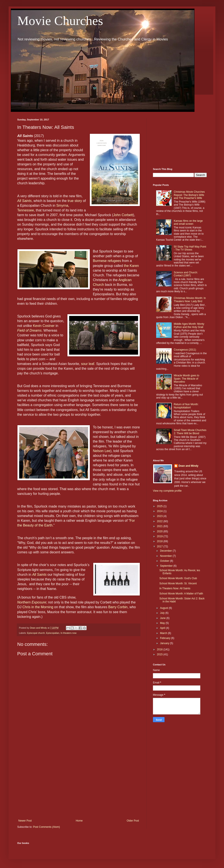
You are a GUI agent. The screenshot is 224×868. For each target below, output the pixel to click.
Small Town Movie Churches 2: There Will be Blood (190, 432)
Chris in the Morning (38, 607)
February (166, 638)
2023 (160, 516)
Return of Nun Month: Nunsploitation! (186, 406)
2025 (160, 506)
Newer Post (25, 821)
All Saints (24, 201)
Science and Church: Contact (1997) (186, 274)
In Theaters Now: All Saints (175, 588)
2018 (160, 541)
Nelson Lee (102, 451)
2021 (160, 526)
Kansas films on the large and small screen (188, 222)
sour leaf (88, 364)
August (164, 608)
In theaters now (68, 633)
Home (79, 821)
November (166, 556)
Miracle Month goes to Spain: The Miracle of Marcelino (187, 379)
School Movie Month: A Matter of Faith (181, 594)
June (163, 618)
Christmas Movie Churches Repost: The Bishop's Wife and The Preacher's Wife (189, 195)
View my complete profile (167, 491)
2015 (160, 654)
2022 (160, 521)
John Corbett (123, 215)
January (165, 643)
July (163, 613)
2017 (160, 546)
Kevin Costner (44, 326)
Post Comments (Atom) (46, 827)
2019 (160, 536)
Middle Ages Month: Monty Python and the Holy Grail (189, 325)
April (163, 628)
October (165, 561)
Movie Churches (60, 21)
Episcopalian (53, 633)
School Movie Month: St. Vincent (178, 583)
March (164, 633)
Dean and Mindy (188, 466)
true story (75, 201)
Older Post (133, 821)
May (163, 623)
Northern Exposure (32, 602)
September (167, 566)
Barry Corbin (118, 607)
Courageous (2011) (185, 350)
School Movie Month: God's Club (178, 578)
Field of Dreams (29, 330)
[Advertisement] (79, 784)
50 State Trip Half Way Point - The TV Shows (190, 248)
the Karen (131, 266)
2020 (160, 531)
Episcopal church (36, 633)
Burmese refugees (107, 261)
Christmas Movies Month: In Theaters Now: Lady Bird (190, 300)
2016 (160, 649)
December (166, 551)
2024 (160, 511)
